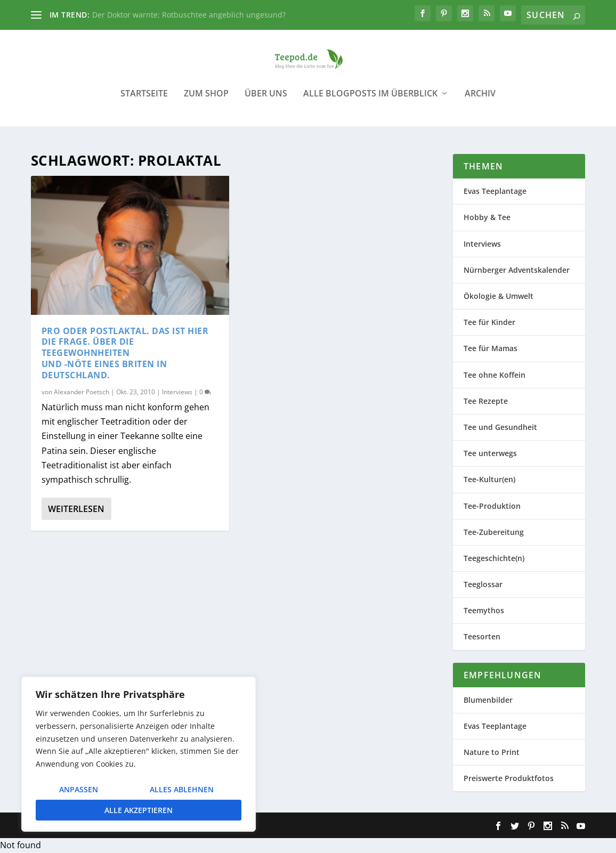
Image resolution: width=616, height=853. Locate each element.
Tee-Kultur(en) (489, 480)
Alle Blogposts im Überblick (370, 101)
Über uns (266, 101)
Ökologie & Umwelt (499, 296)
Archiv (480, 101)
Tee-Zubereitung (494, 532)
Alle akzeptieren (139, 810)
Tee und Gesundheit (500, 428)
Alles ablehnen (182, 789)
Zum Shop (206, 101)
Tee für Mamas (491, 349)
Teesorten (482, 637)
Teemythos (484, 611)
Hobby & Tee (487, 218)
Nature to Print (492, 753)
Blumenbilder (488, 700)
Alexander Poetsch (82, 392)
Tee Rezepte (486, 401)
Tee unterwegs (490, 454)
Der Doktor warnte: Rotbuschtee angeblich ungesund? (189, 15)
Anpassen (79, 789)
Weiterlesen (76, 509)
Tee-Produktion (492, 506)
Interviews (177, 392)
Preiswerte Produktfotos (509, 779)
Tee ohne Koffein (495, 375)
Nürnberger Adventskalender (517, 270)
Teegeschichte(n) (494, 559)
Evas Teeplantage (495, 192)
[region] (139, 754)
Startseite (144, 101)
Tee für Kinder (489, 323)
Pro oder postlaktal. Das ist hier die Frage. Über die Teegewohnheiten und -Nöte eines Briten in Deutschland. (125, 353)
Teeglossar (483, 585)
